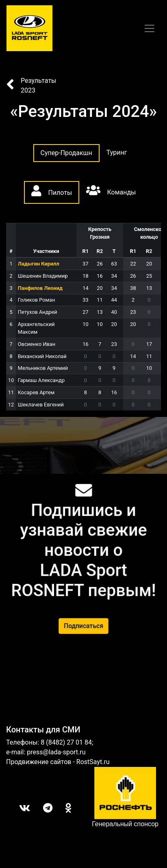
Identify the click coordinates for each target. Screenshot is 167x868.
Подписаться (84, 626)
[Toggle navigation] (150, 28)
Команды (111, 190)
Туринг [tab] (117, 152)
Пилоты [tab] (52, 191)
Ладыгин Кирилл (39, 264)
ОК (62, 808)
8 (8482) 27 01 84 (66, 742)
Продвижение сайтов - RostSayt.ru (58, 762)
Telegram (41, 808)
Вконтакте (18, 808)
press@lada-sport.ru (56, 752)
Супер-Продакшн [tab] (66, 153)
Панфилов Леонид (40, 288)
